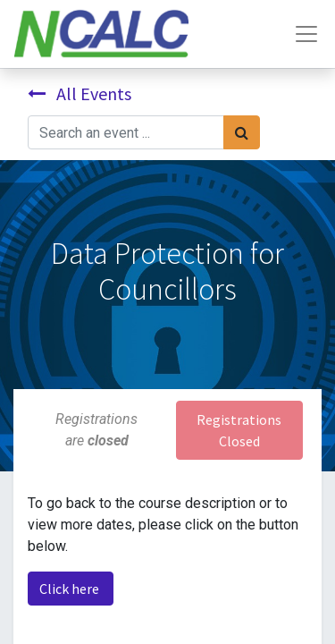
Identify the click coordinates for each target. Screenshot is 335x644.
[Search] (242, 132)
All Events (80, 93)
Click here (71, 589)
